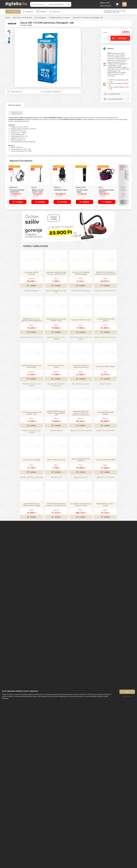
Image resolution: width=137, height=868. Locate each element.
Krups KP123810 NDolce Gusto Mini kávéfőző (32, 366)
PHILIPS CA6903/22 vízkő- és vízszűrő (105, 505)
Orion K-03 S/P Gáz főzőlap (32, 460)
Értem (127, 692)
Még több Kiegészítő (56, 431)
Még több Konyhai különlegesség (81, 431)
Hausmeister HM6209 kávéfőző (105, 460)
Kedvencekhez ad (15, 92)
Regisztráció (105, 3)
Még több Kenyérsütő (32, 291)
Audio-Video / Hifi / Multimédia (22, 18)
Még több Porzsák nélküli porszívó (105, 291)
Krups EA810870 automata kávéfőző (105, 413)
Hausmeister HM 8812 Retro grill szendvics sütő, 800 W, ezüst (56, 273)
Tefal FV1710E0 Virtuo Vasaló (56, 460)
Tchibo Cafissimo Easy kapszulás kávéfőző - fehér (32, 413)
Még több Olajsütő (105, 384)
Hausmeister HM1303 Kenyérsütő (32, 273)
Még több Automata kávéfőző (105, 431)
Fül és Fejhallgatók (40, 18)
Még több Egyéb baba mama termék (32, 337)
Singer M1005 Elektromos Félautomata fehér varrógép (32, 505)
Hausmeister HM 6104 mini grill (81, 320)
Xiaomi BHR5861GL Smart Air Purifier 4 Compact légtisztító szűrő (56, 413)
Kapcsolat (54, 11)
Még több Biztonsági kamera (81, 384)
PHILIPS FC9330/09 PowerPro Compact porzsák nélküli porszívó (56, 505)
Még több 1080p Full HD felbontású (105, 337)
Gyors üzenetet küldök (115, 99)
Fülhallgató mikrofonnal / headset (59, 18)
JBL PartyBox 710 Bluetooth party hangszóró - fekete (81, 505)
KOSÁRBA (19, 202)
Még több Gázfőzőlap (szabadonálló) (32, 477)
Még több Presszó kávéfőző (105, 477)
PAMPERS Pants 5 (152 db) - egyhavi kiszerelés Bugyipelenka (32, 320)
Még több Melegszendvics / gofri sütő (56, 291)
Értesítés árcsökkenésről (51, 92)
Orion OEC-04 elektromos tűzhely (56, 366)
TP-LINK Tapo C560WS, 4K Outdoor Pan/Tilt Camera (81, 366)
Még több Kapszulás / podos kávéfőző (56, 338)
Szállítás (41, 11)
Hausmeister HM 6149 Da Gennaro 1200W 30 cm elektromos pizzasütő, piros (81, 413)
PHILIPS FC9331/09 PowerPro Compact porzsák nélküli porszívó (105, 273)
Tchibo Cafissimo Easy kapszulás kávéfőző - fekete (56, 320)
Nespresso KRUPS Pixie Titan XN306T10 (81, 460)
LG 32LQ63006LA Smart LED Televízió (105, 320)
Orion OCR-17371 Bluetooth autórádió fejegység (81, 273)
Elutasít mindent (127, 696)
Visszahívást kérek (114, 94)
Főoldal (8, 18)
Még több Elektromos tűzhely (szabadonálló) (56, 385)
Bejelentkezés (106, 6)
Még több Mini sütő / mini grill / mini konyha (81, 338)
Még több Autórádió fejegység (81, 291)
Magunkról (28, 11)
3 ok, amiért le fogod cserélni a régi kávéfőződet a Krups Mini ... (115, 11)
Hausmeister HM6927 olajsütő (105, 366)
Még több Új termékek (81, 477)
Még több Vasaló (56, 477)
